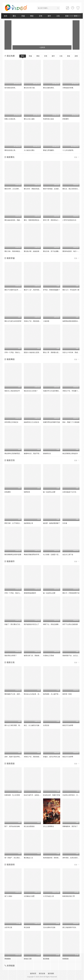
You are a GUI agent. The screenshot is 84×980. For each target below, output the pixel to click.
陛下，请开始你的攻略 (12, 826)
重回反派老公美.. (10, 150)
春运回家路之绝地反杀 (70, 453)
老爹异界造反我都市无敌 (52, 422)
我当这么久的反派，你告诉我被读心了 (37, 694)
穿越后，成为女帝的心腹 (52, 757)
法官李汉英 (8, 927)
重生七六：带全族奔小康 (71, 290)
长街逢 (65, 523)
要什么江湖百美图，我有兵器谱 (15, 725)
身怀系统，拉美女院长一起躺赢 (73, 858)
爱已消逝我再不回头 (69, 927)
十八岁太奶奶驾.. (68, 150)
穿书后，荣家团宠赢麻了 (52, 290)
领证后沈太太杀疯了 (31, 391)
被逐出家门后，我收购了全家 (34, 656)
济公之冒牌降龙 (48, 826)
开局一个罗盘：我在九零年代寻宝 (16, 352)
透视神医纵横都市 (30, 593)
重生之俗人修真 (29, 119)
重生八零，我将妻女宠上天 (52, 352)
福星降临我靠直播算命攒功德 (72, 321)
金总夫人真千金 (68, 554)
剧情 (76, 56)
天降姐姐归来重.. (68, 88)
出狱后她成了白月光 (69, 492)
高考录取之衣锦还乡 (11, 422)
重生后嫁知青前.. (49, 88)
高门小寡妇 (8, 896)
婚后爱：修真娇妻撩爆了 (52, 523)
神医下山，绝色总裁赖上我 (52, 624)
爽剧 (32, 16)
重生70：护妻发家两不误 (71, 593)
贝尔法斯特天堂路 (49, 927)
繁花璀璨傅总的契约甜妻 (13, 554)
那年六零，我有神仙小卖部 (52, 220)
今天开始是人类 (48, 896)
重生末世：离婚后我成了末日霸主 (35, 189)
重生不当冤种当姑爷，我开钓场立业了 (17, 290)
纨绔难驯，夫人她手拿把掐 (52, 694)
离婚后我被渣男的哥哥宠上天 (34, 554)
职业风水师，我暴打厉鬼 (52, 795)
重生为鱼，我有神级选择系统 (14, 251)
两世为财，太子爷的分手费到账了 (16, 523)
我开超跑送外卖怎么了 (31, 624)
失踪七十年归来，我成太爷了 (72, 352)
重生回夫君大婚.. (30, 88)
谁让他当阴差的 (29, 826)
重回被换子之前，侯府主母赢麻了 (16, 694)
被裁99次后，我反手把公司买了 (35, 453)
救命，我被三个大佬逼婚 (71, 422)
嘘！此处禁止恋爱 (49, 492)
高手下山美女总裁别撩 (70, 624)
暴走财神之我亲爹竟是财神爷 (14, 453)
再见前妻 (27, 927)
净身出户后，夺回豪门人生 (72, 391)
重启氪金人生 (28, 858)
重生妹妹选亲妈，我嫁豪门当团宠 (16, 220)
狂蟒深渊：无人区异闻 (12, 795)
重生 (14, 16)
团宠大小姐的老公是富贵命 (33, 352)
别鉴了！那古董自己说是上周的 (15, 624)
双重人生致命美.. (10, 119)
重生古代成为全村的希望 (13, 321)
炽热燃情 (8, 492)
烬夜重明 (66, 119)
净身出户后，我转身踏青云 (33, 321)
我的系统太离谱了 (11, 656)
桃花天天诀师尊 (68, 757)
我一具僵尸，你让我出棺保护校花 (16, 858)
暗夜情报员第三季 (69, 896)
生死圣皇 (46, 725)
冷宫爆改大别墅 (29, 896)
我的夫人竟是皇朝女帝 (12, 391)
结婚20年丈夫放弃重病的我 (52, 391)
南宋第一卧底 (67, 694)
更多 (77, 157)
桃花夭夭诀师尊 (68, 725)
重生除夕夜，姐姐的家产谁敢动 (35, 251)
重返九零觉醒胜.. (49, 150)
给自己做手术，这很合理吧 (33, 795)
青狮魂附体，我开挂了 (70, 826)
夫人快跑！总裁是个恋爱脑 (52, 554)
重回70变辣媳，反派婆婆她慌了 (54, 189)
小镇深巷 (46, 321)
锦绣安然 (27, 492)
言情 (41, 16)
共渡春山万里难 (48, 656)
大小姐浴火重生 (29, 150)
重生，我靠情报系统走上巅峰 (34, 220)
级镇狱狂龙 (47, 453)
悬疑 (69, 56)
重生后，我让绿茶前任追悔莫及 (73, 189)
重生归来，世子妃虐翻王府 (52, 251)
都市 (49, 16)
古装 (58, 16)
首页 (6, 16)
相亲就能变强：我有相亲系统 (53, 858)
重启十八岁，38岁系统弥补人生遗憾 (36, 290)
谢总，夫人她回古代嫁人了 (33, 725)
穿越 (23, 16)
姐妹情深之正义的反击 (31, 422)
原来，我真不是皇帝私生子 (14, 757)
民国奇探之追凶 (48, 119)
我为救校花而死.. (10, 88)
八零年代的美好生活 (69, 220)
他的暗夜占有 (28, 523)
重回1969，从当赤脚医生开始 (15, 189)
